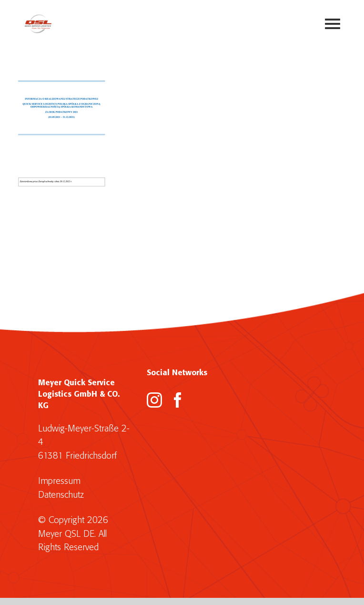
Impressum (59, 481)
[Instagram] (154, 400)
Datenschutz (61, 495)
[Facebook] (178, 400)
